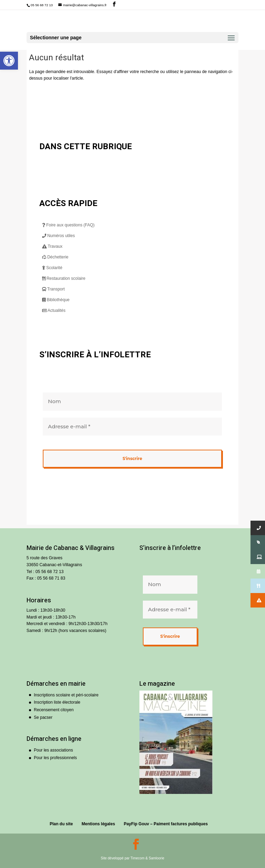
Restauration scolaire (64, 278)
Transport (53, 289)
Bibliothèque (56, 300)
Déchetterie (55, 257)
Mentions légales (99, 824)
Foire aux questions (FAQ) (68, 225)
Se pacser (43, 717)
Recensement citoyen (54, 710)
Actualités (54, 310)
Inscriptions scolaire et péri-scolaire (66, 695)
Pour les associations (53, 750)
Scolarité (52, 268)
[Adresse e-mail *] (132, 427)
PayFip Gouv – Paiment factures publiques (166, 824)
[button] (9, 61)
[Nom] (132, 402)
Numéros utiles (58, 236)
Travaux (52, 246)
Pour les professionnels (55, 758)
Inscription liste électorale (57, 702)
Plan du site (61, 824)
